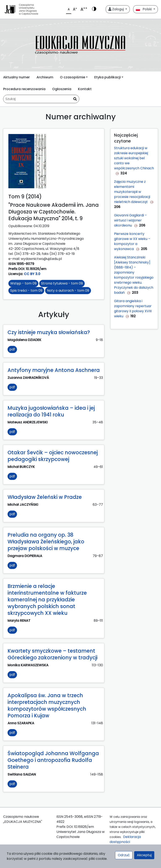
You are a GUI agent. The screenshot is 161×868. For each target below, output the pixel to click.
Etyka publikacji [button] (108, 77)
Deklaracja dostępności (125, 839)
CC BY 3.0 (32, 274)
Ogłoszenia (62, 89)
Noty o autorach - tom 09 (68, 290)
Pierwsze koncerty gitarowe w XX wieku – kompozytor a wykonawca (132, 241)
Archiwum (45, 77)
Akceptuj (144, 855)
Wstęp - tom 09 (23, 283)
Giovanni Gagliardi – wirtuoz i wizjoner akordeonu (130, 220)
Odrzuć (124, 855)
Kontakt (85, 89)
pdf (12, 349)
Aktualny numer (16, 77)
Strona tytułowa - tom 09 (62, 283)
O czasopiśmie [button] (73, 77)
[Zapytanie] (41, 99)
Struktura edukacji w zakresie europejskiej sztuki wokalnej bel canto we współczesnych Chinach (134, 158)
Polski (144, 9)
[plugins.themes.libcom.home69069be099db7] (80, 45)
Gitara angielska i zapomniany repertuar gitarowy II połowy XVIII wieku (133, 309)
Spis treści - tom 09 (26, 290)
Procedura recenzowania (24, 89)
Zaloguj (116, 9)
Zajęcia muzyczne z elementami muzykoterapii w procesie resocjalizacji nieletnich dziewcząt (132, 192)
